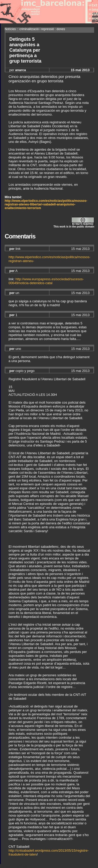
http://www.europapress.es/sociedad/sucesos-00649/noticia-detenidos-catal (46, 281)
